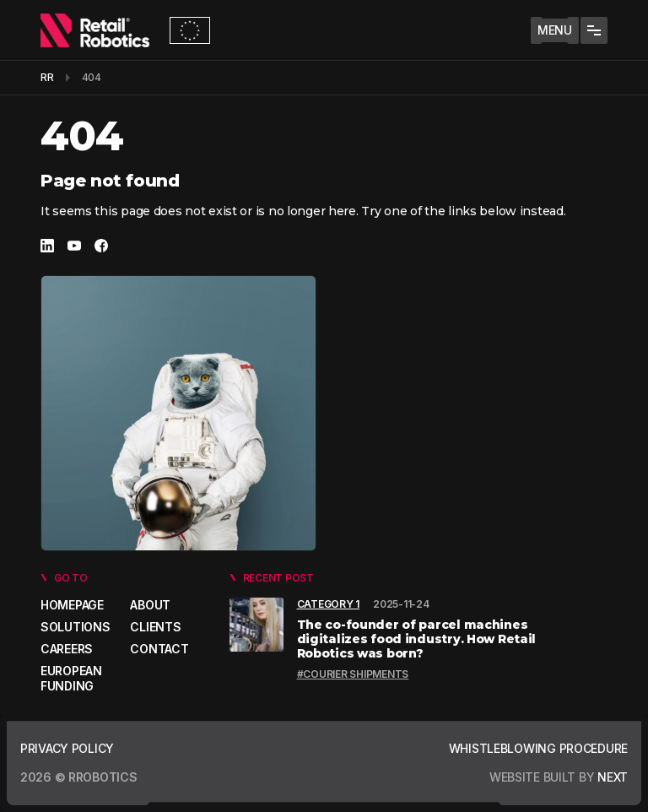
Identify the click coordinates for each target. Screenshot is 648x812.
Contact (159, 649)
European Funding (71, 678)
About (150, 605)
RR (47, 77)
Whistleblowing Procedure (538, 748)
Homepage (72, 605)
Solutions (75, 627)
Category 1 (329, 604)
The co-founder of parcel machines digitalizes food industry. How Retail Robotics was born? (417, 639)
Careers (67, 649)
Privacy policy (67, 748)
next (611, 777)
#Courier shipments (353, 674)
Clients (155, 627)
